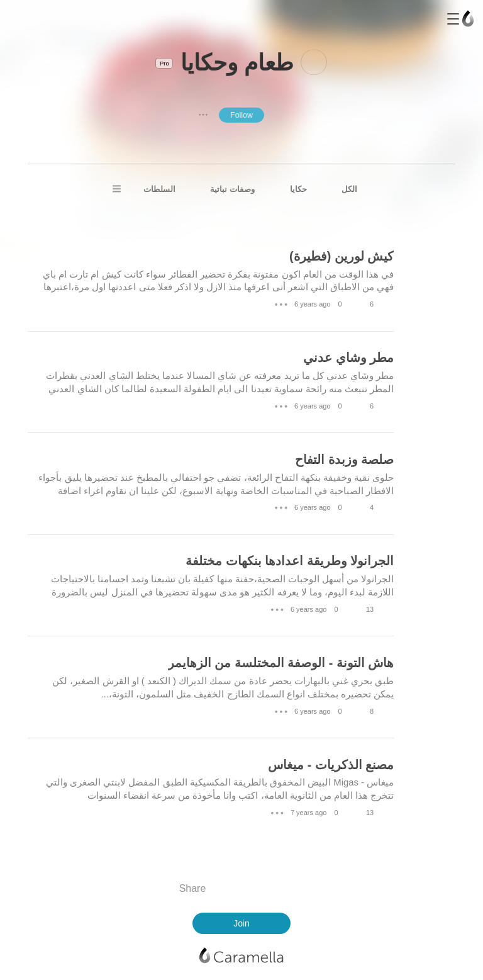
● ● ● (203, 115)
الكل (349, 189)
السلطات (159, 189)
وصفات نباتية (232, 189)
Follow (241, 115)
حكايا (298, 189)
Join (241, 923)
